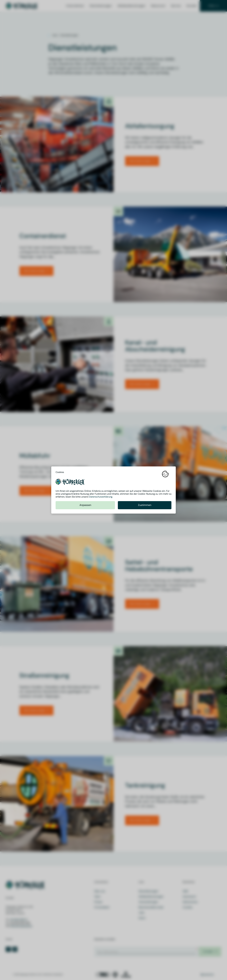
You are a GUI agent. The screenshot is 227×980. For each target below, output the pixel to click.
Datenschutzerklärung (101, 497)
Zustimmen (145, 505)
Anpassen (85, 505)
